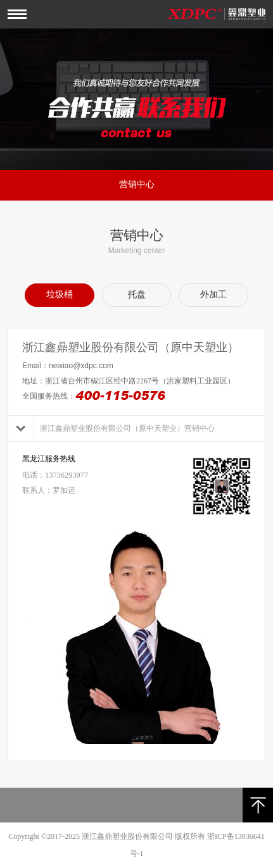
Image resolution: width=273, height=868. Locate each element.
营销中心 (137, 184)
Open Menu (17, 14)
